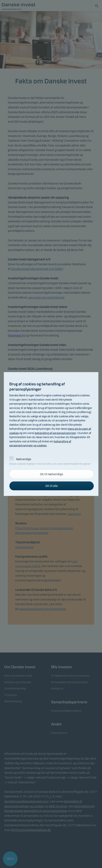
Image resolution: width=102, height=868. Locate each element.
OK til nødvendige (52, 474)
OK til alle (52, 486)
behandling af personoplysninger (55, 433)
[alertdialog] (51, 434)
